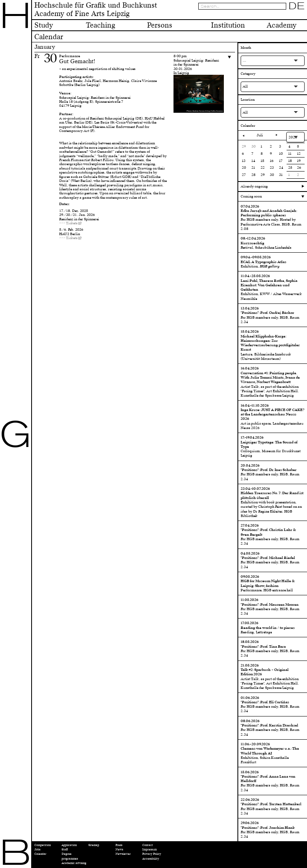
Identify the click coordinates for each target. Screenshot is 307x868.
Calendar (40, 854)
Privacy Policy (152, 854)
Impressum (150, 849)
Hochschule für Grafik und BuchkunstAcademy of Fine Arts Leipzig (96, 10)
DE (297, 6)
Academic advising (74, 863)
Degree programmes (70, 856)
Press (119, 845)
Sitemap (94, 845)
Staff (65, 849)
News (119, 849)
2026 (293, 137)
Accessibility (151, 859)
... (244, 60)
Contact (148, 845)
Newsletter (123, 854)
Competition (43, 845)
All (245, 86)
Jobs (37, 849)
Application (69, 845)
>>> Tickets (68, 223)
